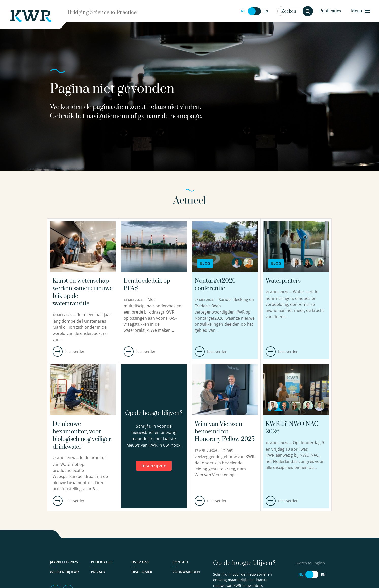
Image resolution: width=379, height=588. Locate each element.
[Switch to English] (254, 11)
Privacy (98, 572)
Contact (180, 562)
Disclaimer (142, 572)
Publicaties (330, 11)
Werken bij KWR (64, 572)
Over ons (140, 562)
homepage (186, 116)
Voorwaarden (186, 572)
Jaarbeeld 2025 (64, 562)
